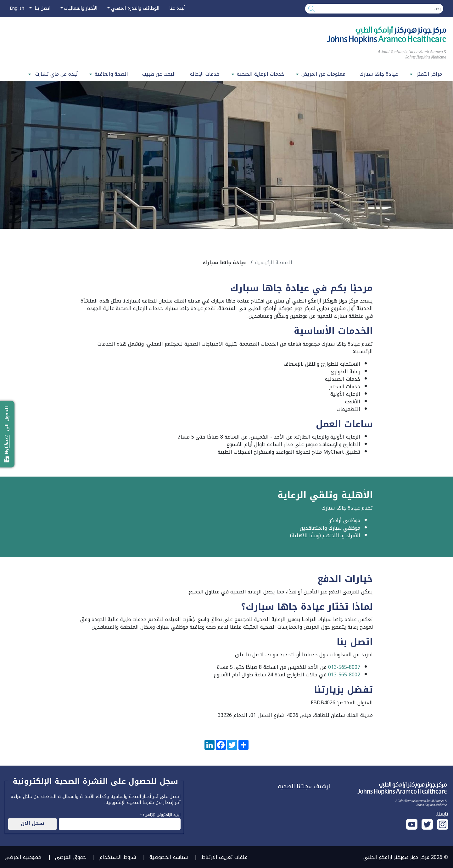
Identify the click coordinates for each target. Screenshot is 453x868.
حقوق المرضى (70, 857)
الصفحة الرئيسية (274, 262)
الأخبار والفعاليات (81, 8)
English (17, 8)
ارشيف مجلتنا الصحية (304, 786)
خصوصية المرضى (23, 857)
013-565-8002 (344, 675)
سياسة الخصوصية (169, 857)
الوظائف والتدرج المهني (135, 8)
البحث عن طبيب (159, 74)
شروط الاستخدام (118, 857)
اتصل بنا (42, 8)
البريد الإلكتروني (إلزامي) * (160, 814)
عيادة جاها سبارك (379, 74)
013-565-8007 (344, 667)
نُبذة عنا (177, 8)
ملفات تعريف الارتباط (224, 857)
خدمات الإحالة (205, 74)
